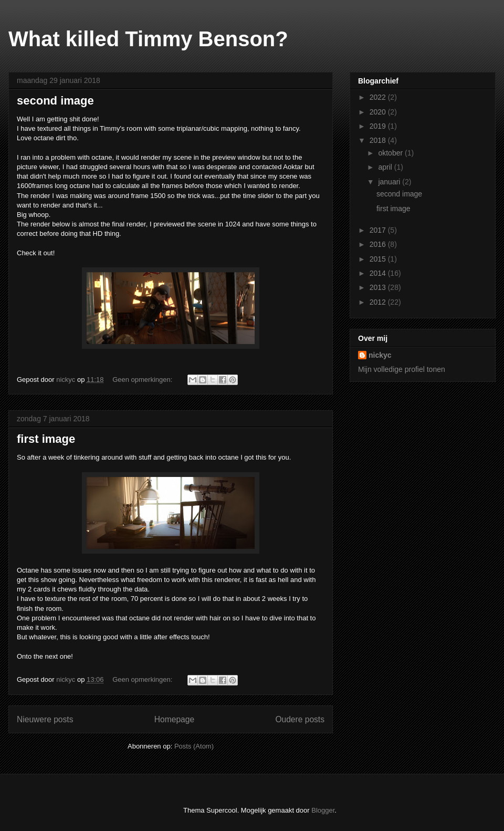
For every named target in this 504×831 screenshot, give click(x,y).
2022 (379, 97)
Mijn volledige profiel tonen (402, 369)
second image (55, 101)
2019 (379, 126)
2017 (379, 230)
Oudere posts (300, 719)
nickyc (380, 355)
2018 (379, 140)
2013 (379, 287)
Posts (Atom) (194, 746)
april (386, 167)
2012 (379, 302)
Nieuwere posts (45, 719)
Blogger (323, 810)
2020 (379, 112)
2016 (379, 244)
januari (390, 182)
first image (46, 439)
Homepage (174, 719)
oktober (391, 153)
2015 (379, 259)
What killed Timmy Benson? (148, 39)
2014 (379, 273)
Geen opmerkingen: (143, 380)
